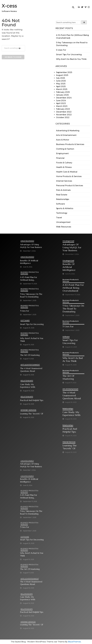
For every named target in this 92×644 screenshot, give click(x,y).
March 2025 (62, 89)
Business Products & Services (70, 144)
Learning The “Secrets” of (32, 414)
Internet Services (64, 181)
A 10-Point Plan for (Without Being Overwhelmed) (29, 279)
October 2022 (63, 117)
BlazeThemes (74, 642)
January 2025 (62, 95)
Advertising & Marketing (68, 131)
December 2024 (64, 98)
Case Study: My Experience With (28, 386)
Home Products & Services (69, 176)
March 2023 (62, 106)
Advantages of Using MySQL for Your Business (31, 246)
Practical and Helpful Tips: (32, 400)
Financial (60, 158)
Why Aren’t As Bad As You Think (71, 59)
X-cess (9, 6)
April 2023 (61, 103)
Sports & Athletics (65, 208)
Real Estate (62, 195)
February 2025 (63, 92)
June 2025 (61, 81)
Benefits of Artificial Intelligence (29, 262)
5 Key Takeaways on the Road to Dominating (31, 295)
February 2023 (63, 109)
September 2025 (64, 72)
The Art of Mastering (30, 355)
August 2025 (62, 75)
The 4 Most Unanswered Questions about (31, 370)
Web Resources (64, 227)
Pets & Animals (63, 190)
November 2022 (64, 115)
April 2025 (61, 86)
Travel (59, 218)
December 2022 (64, 112)
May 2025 (61, 84)
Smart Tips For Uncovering (69, 55)
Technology (62, 213)
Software (60, 204)
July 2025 (60, 78)
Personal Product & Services (70, 186)
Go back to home (13, 57)
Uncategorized (63, 222)
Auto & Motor (63, 140)
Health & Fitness (64, 167)
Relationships (63, 199)
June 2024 (61, 101)
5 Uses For (61, 50)
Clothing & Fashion (65, 149)
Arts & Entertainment (66, 135)
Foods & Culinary (64, 163)
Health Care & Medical (67, 172)
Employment (62, 153)
